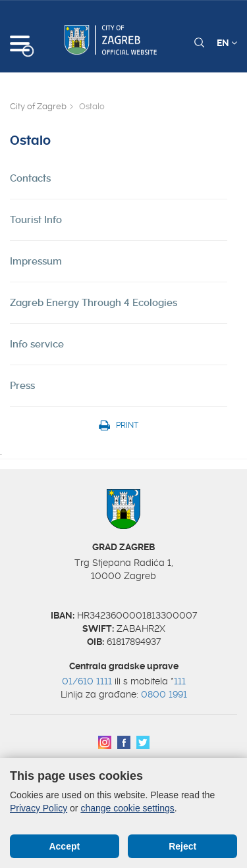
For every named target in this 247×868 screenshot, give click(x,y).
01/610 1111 (87, 681)
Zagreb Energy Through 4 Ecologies (94, 303)
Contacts (30, 178)
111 (180, 681)
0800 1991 (164, 694)
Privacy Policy (39, 808)
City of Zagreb (38, 106)
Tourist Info (36, 220)
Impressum (36, 261)
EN (227, 43)
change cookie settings (127, 808)
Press (22, 386)
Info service (37, 344)
